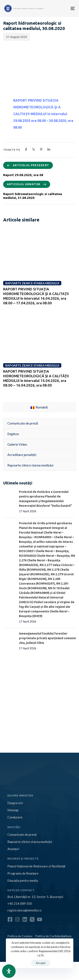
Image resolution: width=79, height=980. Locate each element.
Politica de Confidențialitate (53, 936)
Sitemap (13, 810)
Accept (41, 963)
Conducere (15, 817)
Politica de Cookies (20, 936)
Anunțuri (13, 849)
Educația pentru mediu (23, 880)
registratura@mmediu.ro (25, 910)
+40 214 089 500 (20, 903)
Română (39, 407)
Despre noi (15, 803)
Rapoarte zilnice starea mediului (30, 842)
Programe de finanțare (23, 873)
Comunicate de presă (22, 834)
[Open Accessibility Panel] (9, 971)
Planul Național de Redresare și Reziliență (36, 866)
